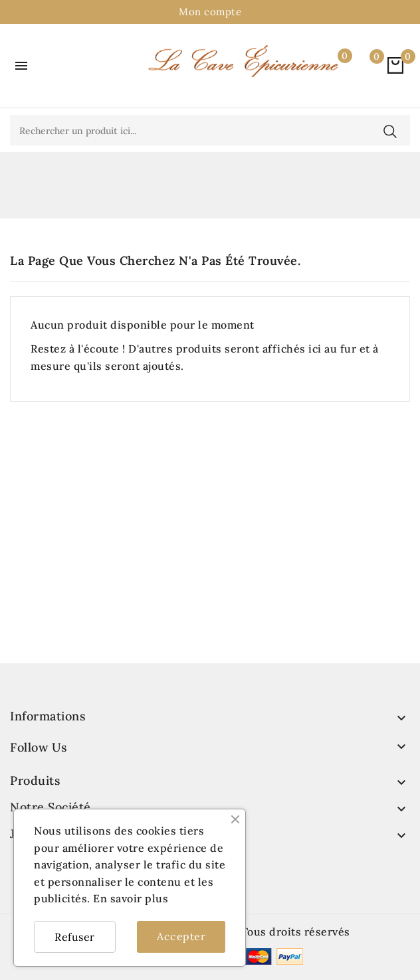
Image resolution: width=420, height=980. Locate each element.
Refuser (75, 937)
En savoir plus (131, 898)
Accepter (181, 936)
